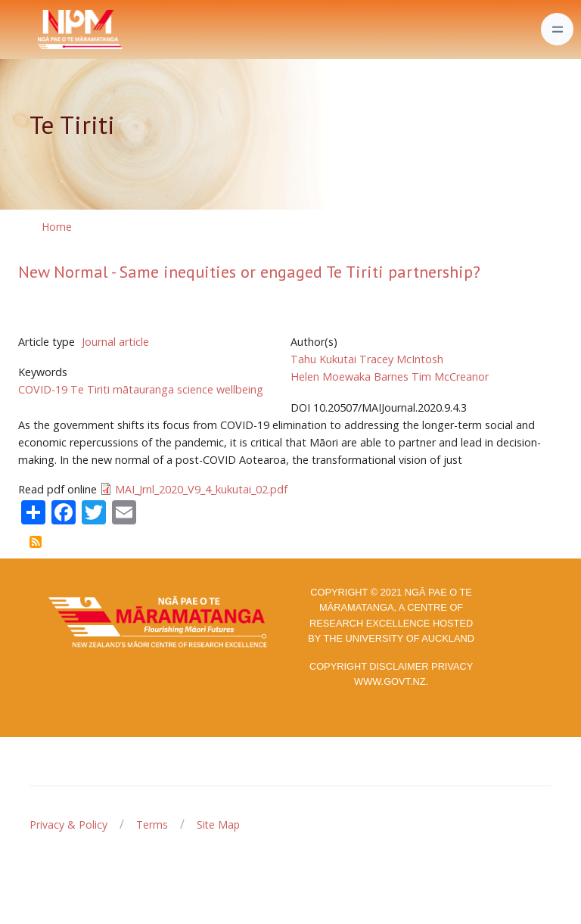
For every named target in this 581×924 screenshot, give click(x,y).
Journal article (115, 342)
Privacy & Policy (68, 824)
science (195, 389)
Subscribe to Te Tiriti (36, 542)
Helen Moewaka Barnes (350, 376)
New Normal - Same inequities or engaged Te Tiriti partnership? (249, 272)
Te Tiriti (90, 389)
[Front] (42, 30)
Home (57, 227)
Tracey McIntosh (401, 359)
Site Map (218, 824)
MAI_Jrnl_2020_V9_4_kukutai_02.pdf (201, 489)
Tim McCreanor (450, 376)
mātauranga (143, 389)
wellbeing (240, 389)
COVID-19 (43, 389)
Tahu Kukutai (323, 359)
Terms (152, 824)
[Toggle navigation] (557, 29)
